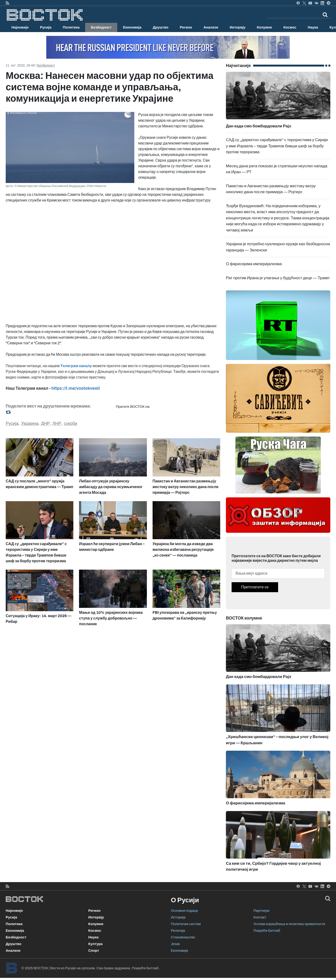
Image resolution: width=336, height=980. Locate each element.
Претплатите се (255, 587)
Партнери (261, 911)
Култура (95, 944)
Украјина (30, 423)
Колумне (264, 27)
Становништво (183, 937)
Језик (175, 944)
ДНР (45, 423)
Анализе (211, 27)
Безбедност (101, 27)
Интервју (238, 27)
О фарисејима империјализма (254, 264)
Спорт (94, 951)
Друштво (161, 27)
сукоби (70, 423)
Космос (290, 27)
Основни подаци (184, 911)
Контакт (260, 917)
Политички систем (186, 924)
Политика (71, 27)
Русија (46, 27)
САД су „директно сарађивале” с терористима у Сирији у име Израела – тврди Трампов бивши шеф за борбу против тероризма (277, 146)
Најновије (20, 27)
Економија (132, 27)
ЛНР (57, 423)
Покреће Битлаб (267, 931)
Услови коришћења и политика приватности (289, 924)
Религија (178, 931)
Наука (313, 27)
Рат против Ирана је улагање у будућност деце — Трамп (278, 278)
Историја (178, 917)
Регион (186, 27)
